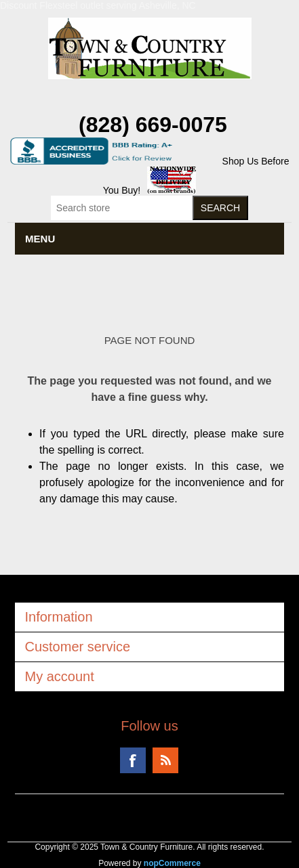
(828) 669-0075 (153, 125)
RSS (165, 760)
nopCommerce (172, 863)
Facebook (133, 760)
